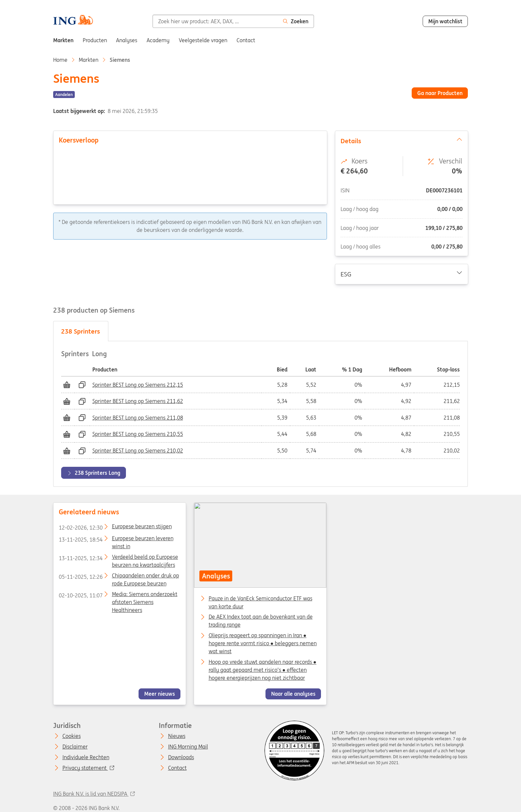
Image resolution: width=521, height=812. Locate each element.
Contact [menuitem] (246, 40)
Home (60, 60)
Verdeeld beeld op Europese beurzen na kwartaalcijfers (118, 558)
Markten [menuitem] (63, 40)
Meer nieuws (159, 694)
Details (401, 141)
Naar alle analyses (293, 694)
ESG (401, 274)
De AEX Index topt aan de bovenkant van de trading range (261, 618)
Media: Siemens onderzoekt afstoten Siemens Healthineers (118, 595)
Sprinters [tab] (81, 331)
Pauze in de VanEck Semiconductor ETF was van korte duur (260, 599)
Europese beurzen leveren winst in (116, 540)
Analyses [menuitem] (127, 40)
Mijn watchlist (445, 21)
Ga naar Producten (440, 93)
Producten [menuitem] (95, 40)
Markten (89, 60)
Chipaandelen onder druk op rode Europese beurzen (119, 577)
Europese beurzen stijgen (115, 528)
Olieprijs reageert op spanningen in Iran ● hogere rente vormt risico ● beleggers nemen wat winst (263, 636)
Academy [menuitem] (158, 40)
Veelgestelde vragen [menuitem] (203, 40)
